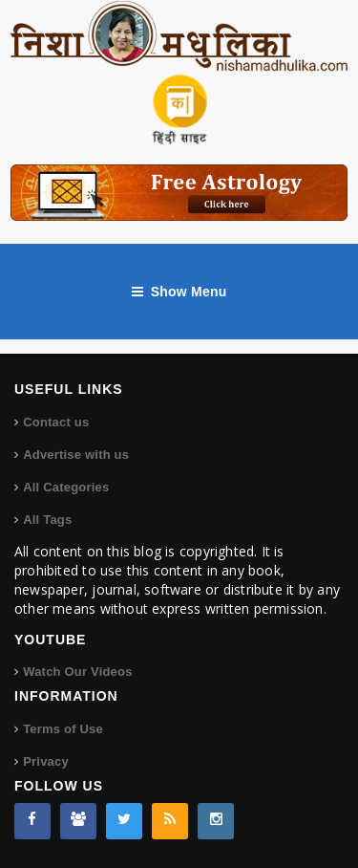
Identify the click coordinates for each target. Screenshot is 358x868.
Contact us (56, 422)
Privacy (46, 761)
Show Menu (179, 292)
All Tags (47, 520)
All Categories (66, 487)
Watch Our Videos (77, 672)
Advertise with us (76, 455)
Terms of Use (63, 729)
